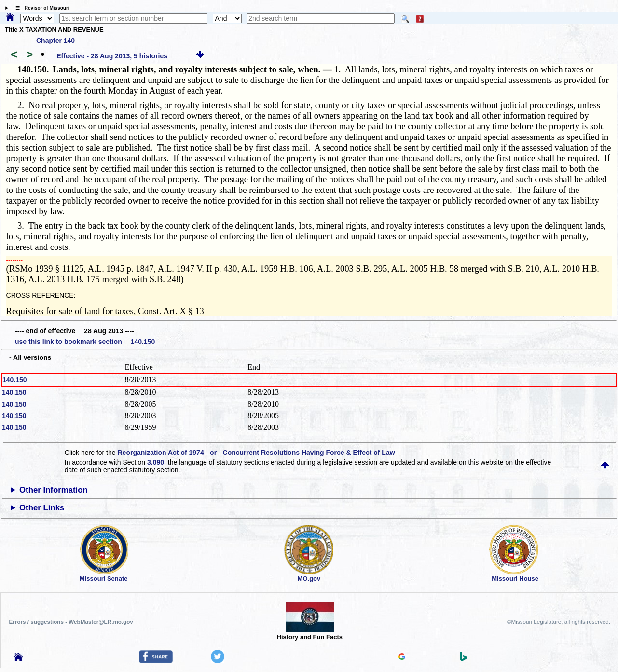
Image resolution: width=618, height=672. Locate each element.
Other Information (54, 490)
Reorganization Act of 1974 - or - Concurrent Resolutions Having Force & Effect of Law (256, 453)
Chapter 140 (55, 41)
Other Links (42, 508)
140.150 (15, 380)
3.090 (156, 462)
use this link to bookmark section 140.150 (85, 342)
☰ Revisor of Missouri (40, 8)
